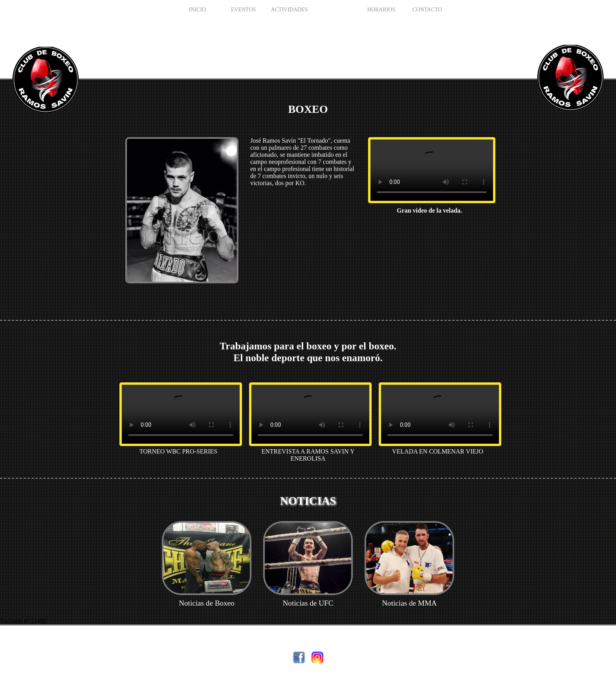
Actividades (289, 10)
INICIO (198, 10)
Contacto (427, 10)
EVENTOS (244, 10)
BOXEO (335, 10)
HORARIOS (381, 10)
